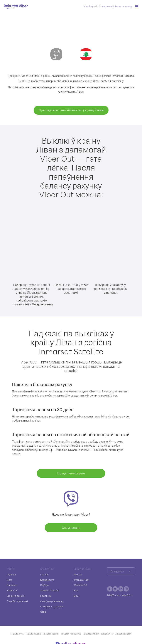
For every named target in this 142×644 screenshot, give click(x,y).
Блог (10, 580)
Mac (76, 590)
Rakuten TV (107, 634)
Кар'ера (44, 585)
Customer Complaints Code (52, 609)
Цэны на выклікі (16, 596)
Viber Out (12, 590)
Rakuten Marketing (71, 634)
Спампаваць (71, 528)
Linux (76, 596)
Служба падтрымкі (17, 601)
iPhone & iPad (81, 580)
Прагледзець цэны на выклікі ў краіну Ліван (71, 110)
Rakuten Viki (17, 634)
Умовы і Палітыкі (50, 590)
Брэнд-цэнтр (47, 580)
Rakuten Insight (91, 634)
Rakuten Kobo (33, 634)
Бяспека (12, 585)
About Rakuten (123, 634)
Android (78, 574)
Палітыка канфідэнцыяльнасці (52, 598)
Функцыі (12, 574)
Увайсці (89, 6)
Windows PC (80, 585)
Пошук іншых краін (71, 473)
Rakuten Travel (51, 634)
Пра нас (45, 574)
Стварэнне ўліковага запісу (115, 6)
